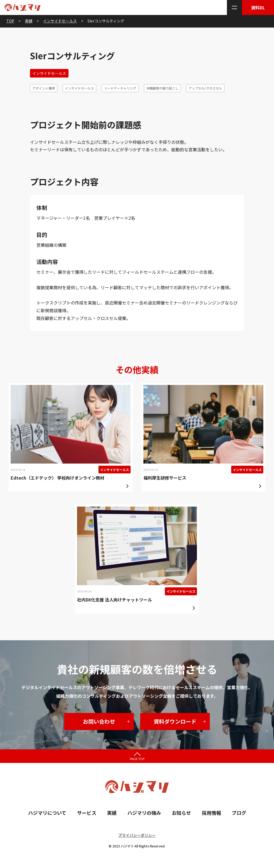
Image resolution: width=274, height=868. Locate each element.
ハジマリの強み (144, 813)
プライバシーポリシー (137, 835)
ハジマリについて (47, 813)
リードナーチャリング (120, 88)
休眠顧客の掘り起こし (162, 88)
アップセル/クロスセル (205, 88)
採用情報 (211, 813)
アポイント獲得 (44, 88)
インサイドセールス (49, 73)
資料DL (258, 7)
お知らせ (181, 813)
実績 (112, 813)
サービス (87, 813)
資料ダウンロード (175, 721)
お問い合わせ (99, 721)
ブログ (239, 813)
